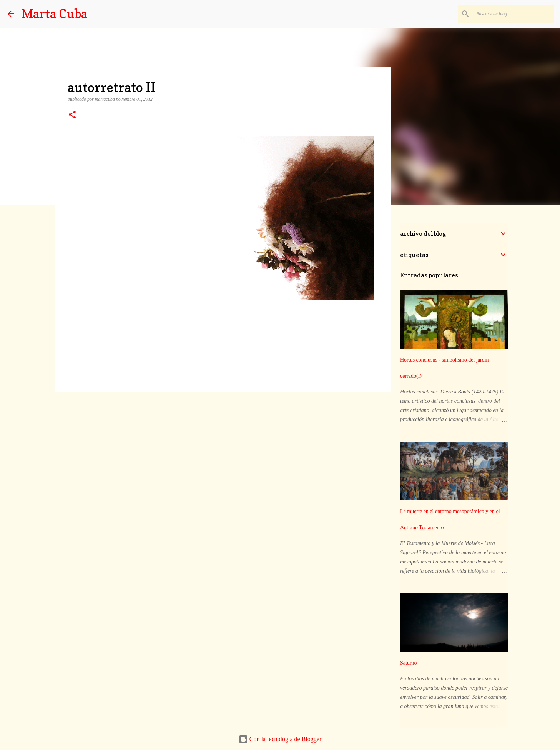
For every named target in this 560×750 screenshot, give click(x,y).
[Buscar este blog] (513, 14)
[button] (72, 115)
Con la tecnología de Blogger (280, 739)
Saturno (409, 663)
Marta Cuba (54, 14)
